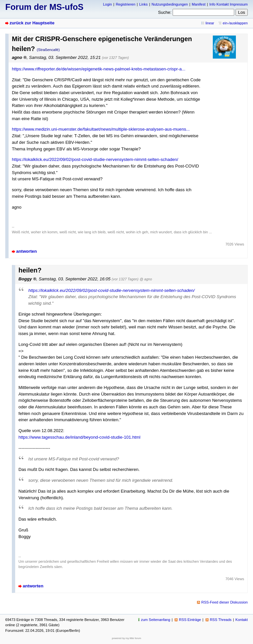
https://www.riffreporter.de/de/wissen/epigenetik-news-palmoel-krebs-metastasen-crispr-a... (99, 69)
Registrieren (125, 4)
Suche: (165, 12)
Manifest (199, 4)
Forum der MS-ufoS (44, 7)
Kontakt (242, 620)
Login (108, 4)
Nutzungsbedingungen (170, 4)
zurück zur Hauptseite (32, 23)
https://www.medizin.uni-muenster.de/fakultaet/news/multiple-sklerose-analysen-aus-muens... (101, 129)
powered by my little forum (127, 638)
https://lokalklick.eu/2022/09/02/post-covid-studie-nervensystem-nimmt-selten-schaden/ (95, 159)
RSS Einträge (190, 620)
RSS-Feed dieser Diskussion (225, 602)
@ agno (146, 279)
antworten (27, 251)
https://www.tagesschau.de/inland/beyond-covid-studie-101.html (79, 437)
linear (210, 23)
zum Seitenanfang (156, 620)
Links (144, 4)
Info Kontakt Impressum (229, 4)
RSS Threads (221, 620)
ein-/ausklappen (235, 23)
